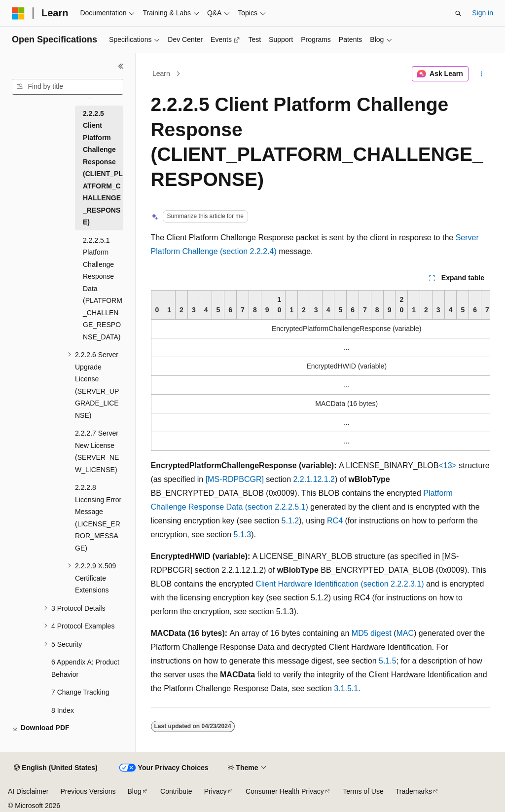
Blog (135, 791)
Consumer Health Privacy (285, 791)
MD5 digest (372, 633)
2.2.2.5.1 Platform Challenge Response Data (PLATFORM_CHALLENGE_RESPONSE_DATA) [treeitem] (103, 289)
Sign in (483, 13)
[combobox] (68, 87)
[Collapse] (121, 66)
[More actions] (481, 74)
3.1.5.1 (346, 688)
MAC (405, 633)
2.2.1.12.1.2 (314, 479)
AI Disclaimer (28, 791)
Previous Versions (88, 791)
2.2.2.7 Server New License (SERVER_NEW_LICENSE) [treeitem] (97, 451)
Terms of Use (363, 791)
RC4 (335, 521)
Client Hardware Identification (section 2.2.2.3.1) (340, 584)
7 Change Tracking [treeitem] (80, 692)
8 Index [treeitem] (63, 710)
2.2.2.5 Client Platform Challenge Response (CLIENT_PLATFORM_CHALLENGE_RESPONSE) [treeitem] (103, 168)
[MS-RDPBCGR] (235, 479)
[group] (321, 370)
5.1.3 (243, 535)
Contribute (176, 791)
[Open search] (458, 13)
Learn (161, 74)
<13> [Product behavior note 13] (447, 465)
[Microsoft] (18, 13)
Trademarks (414, 791)
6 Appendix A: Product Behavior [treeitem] (85, 668)
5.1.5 (388, 661)
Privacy (216, 791)
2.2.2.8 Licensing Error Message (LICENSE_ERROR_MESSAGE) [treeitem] (98, 518)
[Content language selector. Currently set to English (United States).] (55, 768)
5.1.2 (290, 521)
